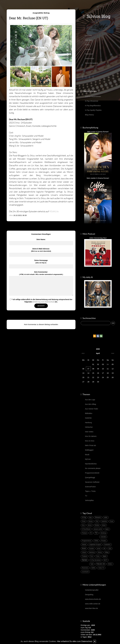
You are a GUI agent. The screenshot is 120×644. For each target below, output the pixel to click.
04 (108, 364)
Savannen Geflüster (92, 482)
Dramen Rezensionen (93, 96)
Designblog (89, 595)
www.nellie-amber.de (93, 604)
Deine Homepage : (41, 262)
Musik (87, 455)
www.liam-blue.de (92, 608)
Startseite (89, 36)
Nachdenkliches (91, 464)
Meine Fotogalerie (92, 63)
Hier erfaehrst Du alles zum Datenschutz (75, 641)
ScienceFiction (90, 487)
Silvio (11, 215)
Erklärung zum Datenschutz (44, 302)
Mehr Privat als (91, 445)
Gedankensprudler (92, 590)
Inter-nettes (89, 432)
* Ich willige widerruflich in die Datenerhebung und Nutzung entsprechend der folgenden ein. (41, 301)
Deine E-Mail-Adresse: (41, 250)
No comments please (93, 468)
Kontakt (88, 49)
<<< (83, 353)
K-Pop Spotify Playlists (93, 110)
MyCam (88, 459)
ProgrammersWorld (92, 473)
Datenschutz (90, 58)
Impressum (89, 54)
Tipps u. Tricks (90, 491)
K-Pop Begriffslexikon (93, 106)
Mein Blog (89, 40)
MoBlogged (89, 450)
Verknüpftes (89, 500)
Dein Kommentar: (41, 273)
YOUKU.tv (54, 211)
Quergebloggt (90, 477)
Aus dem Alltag (91, 404)
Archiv (87, 45)
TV (86, 496)
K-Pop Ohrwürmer (92, 101)
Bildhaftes (89, 413)
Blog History (89, 115)
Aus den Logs (90, 400)
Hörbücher (89, 427)
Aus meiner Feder (92, 409)
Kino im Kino (90, 441)
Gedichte (88, 418)
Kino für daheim (91, 436)
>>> (113, 353)
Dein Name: (41, 239)
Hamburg (88, 423)
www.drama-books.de (93, 599)
